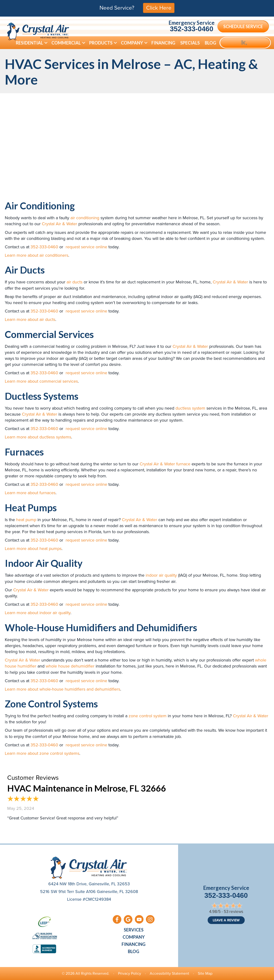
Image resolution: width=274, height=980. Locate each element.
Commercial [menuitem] (66, 43)
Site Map (205, 973)
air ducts (75, 282)
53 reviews (234, 912)
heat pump (26, 520)
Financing (134, 944)
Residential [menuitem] (29, 43)
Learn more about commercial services (41, 381)
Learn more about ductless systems (38, 437)
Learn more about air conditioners (37, 255)
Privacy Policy (130, 973)
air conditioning (85, 218)
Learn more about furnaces (30, 493)
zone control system (148, 716)
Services (134, 930)
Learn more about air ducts (30, 319)
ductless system (190, 408)
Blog (134, 951)
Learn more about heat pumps (33, 549)
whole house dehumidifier (70, 666)
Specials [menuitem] (190, 43)
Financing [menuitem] (163, 43)
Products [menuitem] (101, 43)
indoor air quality (161, 575)
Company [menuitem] (132, 43)
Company (134, 937)
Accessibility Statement (169, 973)
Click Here (159, 8)
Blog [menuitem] (210, 43)
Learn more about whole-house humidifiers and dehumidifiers (62, 689)
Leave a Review (226, 920)
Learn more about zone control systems (42, 753)
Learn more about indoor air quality (38, 613)
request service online (86, 247)
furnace (183, 464)
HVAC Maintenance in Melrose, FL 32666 (87, 788)
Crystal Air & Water (59, 224)
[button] (46, 43)
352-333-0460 (192, 29)
